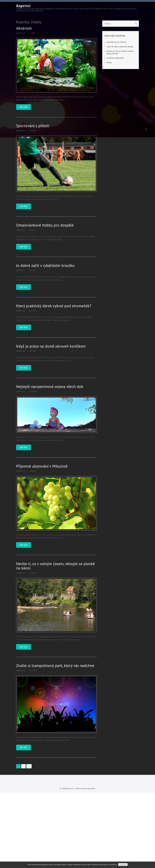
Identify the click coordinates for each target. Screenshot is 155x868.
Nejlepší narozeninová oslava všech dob (50, 387)
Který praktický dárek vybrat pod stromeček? (54, 306)
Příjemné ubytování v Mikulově (42, 466)
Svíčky (109, 62)
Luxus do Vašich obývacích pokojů (120, 47)
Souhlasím (123, 865)
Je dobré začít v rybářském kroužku (45, 266)
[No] (152, 865)
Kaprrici (23, 6)
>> (29, 766)
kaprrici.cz (21, 33)
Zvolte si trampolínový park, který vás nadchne (55, 666)
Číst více (24, 107)
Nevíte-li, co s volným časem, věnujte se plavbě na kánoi (55, 566)
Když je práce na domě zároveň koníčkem (51, 346)
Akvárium (24, 28)
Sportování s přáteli (33, 126)
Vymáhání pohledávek (115, 58)
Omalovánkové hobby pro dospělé (45, 225)
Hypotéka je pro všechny (116, 42)
